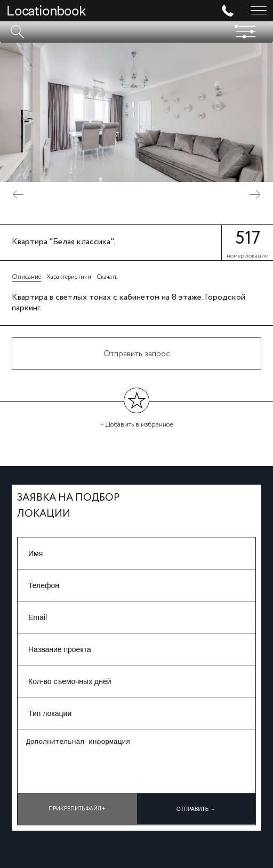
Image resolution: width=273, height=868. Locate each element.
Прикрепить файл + (77, 809)
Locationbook (46, 11)
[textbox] (136, 32)
